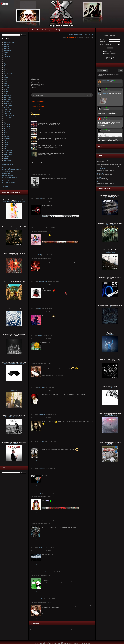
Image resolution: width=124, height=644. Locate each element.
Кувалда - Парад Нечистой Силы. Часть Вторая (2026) (14, 254)
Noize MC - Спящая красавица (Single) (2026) (14, 362)
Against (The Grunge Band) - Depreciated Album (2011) (110, 278)
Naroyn (41, 547)
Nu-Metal (80, 34)
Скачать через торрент (37, 102)
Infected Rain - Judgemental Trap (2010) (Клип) (51, 153)
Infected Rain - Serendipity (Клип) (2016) (49, 124)
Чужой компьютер (106, 45)
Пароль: (103, 41)
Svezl (39, 308)
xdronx (40, 198)
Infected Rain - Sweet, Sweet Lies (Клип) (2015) (51, 131)
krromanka (100, 173)
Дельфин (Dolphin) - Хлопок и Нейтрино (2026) (14, 200)
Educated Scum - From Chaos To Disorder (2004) (110, 250)
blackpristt (41, 387)
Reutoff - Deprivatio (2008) (110, 387)
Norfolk (40, 335)
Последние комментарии (10, 177)
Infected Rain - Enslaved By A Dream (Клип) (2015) (52, 138)
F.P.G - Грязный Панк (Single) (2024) (110, 360)
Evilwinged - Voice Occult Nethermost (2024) (110, 305)
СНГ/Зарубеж (90, 34)
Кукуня (99, 182)
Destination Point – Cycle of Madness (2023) (110, 223)
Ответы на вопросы (8, 172)
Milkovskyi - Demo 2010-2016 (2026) (14, 308)
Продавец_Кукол (102, 169)
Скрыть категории (7, 164)
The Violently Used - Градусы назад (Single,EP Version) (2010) (110, 196)
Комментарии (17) (37, 163)
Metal (77, 34)
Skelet (40, 520)
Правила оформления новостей (12, 170)
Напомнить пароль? (110, 54)
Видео (85, 34)
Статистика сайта (7, 175)
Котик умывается (103, 93)
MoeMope (41, 171)
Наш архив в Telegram (9, 183)
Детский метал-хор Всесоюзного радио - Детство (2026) (14, 335)
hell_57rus (41, 441)
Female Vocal (72, 34)
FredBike (40, 360)
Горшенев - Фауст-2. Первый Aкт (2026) (14, 281)
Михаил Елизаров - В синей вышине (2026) (14, 389)
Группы (5, 186)
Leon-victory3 (42, 228)
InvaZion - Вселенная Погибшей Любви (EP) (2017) (110, 414)
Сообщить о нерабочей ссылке (40, 104)
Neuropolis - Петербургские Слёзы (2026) (14, 416)
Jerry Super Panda (44, 572)
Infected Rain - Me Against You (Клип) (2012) (50, 146)
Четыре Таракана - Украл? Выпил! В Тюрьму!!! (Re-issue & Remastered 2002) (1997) (110, 442)
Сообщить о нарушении (38, 107)
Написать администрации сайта (12, 168)
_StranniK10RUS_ (72, 38)
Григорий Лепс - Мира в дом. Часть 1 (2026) (14, 442)
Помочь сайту (6, 173)
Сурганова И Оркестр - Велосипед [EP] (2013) (110, 333)
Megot (40, 493)
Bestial (99, 177)
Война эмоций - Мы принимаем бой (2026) (14, 227)
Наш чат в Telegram (8, 181)
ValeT (39, 255)
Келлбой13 (42, 414)
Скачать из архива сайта (38, 99)
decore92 (41, 469)
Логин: (102, 39)
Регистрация (108, 51)
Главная (6, 39)
